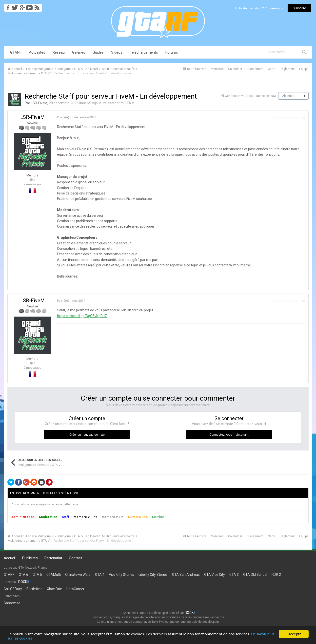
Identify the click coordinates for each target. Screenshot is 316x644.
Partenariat (53, 558)
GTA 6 (23, 575)
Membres (217, 69)
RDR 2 (276, 575)
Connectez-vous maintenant (229, 435)
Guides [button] (98, 52)
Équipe (304, 69)
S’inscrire (299, 8)
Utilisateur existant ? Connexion (259, 8)
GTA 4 (100, 575)
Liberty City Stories (153, 575)
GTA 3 (234, 575)
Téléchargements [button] (144, 52)
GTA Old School (255, 575)
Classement (255, 69)
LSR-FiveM (39, 103)
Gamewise (12, 603)
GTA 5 (37, 575)
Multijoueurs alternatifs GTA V (111, 103)
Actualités (37, 52)
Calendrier (235, 69)
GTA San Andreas (186, 575)
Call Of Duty (13, 589)
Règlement (287, 69)
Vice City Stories (121, 575)
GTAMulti (54, 575)
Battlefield (34, 589)
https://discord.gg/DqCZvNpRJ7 (82, 316)
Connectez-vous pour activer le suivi (250, 96)
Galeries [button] (79, 52)
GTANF (16, 52)
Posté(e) (77, 117)
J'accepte (294, 634)
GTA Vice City (215, 575)
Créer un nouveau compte (87, 435)
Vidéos (117, 52)
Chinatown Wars (78, 575)
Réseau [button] (59, 52)
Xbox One (54, 589)
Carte (272, 69)
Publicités (30, 558)
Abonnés (288, 96)
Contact (75, 558)
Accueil (10, 558)
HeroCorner (75, 589)
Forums (172, 52)
